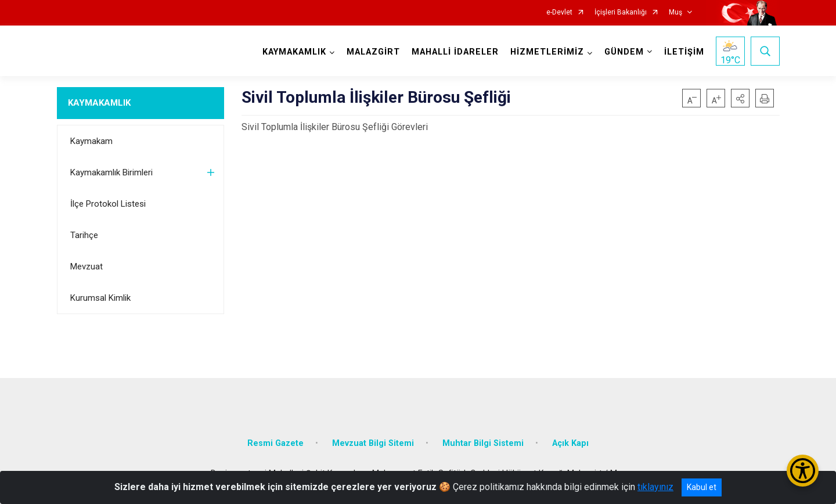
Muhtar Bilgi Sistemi (483, 443)
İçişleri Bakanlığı (621, 12)
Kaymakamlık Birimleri (111, 172)
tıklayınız (655, 487)
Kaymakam (91, 141)
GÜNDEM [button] (624, 52)
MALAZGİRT (373, 52)
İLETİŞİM (684, 52)
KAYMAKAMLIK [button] (294, 52)
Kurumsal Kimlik (100, 298)
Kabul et (702, 487)
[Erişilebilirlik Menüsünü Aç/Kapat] (803, 471)
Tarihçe (84, 235)
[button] (740, 98)
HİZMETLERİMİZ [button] (547, 52)
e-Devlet (559, 12)
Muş (675, 12)
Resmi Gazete (275, 443)
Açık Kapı (570, 443)
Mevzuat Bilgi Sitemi (373, 443)
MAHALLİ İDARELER (455, 52)
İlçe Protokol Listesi (108, 204)
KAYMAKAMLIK (99, 103)
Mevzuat (87, 267)
